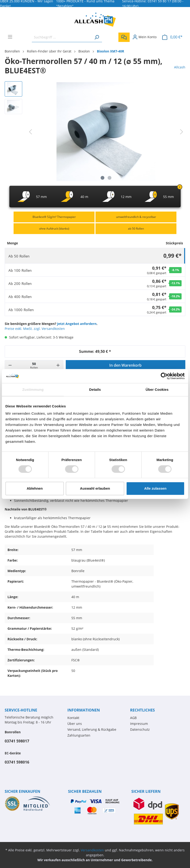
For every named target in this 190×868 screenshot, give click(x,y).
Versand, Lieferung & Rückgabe (92, 729)
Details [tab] (95, 389)
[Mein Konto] (144, 37)
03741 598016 (17, 762)
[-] (10, 365)
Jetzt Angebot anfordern (77, 324)
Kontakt (73, 718)
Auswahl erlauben (95, 488)
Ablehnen (35, 488)
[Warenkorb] (172, 37)
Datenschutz (140, 729)
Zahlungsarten (79, 735)
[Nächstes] (182, 132)
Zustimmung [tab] (33, 389)
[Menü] (10, 37)
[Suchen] (97, 37)
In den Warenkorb (125, 365)
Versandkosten (92, 850)
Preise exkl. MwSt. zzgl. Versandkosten (35, 329)
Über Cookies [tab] (157, 389)
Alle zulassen (155, 488)
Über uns (75, 724)
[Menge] (34, 365)
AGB (133, 718)
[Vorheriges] (30, 132)
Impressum (139, 724)
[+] (58, 365)
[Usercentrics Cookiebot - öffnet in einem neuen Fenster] (164, 376)
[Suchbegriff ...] (62, 37)
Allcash (180, 67)
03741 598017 (17, 741)
